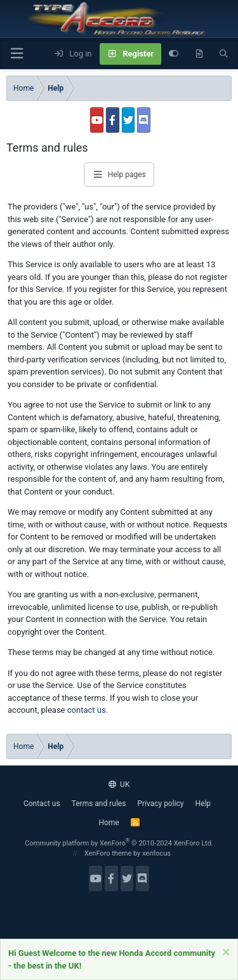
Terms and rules (99, 804)
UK (119, 785)
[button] (17, 54)
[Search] (224, 54)
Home (109, 823)
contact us (87, 710)
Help (203, 804)
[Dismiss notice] (224, 954)
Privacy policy (160, 804)
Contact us (42, 804)
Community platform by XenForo (119, 843)
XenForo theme (108, 853)
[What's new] (199, 54)
